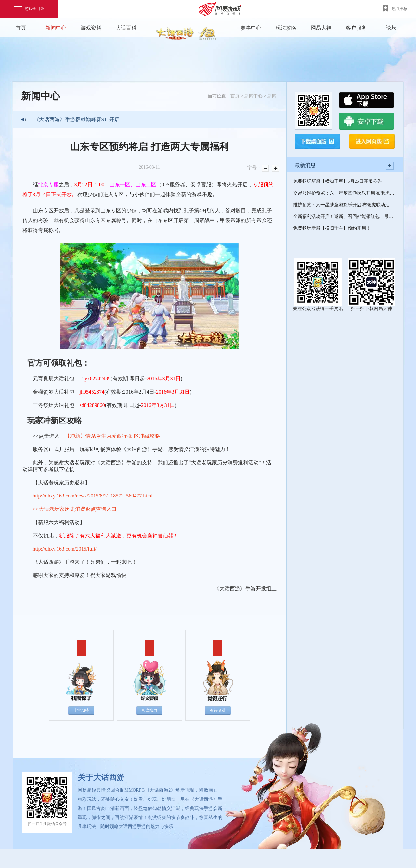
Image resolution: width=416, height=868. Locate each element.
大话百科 (126, 28)
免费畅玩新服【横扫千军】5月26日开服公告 (338, 181)
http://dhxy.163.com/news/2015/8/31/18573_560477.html (93, 496)
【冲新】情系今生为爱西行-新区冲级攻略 (112, 436)
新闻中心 (56, 28)
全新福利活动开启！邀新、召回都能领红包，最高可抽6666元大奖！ (345, 216)
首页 (21, 28)
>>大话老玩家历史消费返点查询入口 (75, 509)
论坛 (391, 28)
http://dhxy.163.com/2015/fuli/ (65, 549)
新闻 (272, 96)
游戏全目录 (29, 9)
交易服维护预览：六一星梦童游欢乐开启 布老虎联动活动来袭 (345, 193)
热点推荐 (395, 8)
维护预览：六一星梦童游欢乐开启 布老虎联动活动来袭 (345, 205)
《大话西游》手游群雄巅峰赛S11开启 (77, 119)
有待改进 (218, 710)
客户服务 (356, 28)
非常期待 (81, 710)
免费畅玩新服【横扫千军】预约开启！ (332, 228)
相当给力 (149, 710)
